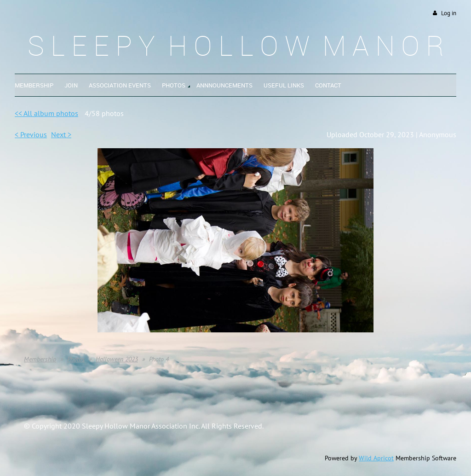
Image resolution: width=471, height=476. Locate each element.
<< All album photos (46, 113)
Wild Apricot (376, 458)
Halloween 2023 (117, 359)
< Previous (31, 134)
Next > (61, 134)
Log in (449, 13)
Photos (76, 359)
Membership (40, 359)
